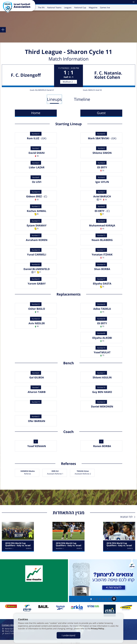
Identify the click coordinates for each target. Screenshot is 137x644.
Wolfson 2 (68, 82)
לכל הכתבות (126, 517)
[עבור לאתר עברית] (133, 2)
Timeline (82, 99)
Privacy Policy (98, 629)
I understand (68, 635)
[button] (114, 599)
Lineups (54, 99)
